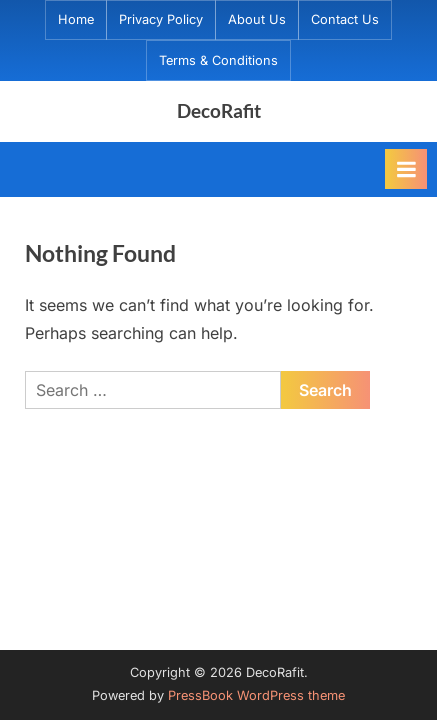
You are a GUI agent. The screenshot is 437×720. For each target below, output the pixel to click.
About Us (257, 19)
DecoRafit (219, 110)
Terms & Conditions (218, 60)
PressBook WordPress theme (256, 695)
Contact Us (345, 19)
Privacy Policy (161, 19)
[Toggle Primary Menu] (406, 169)
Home (76, 19)
